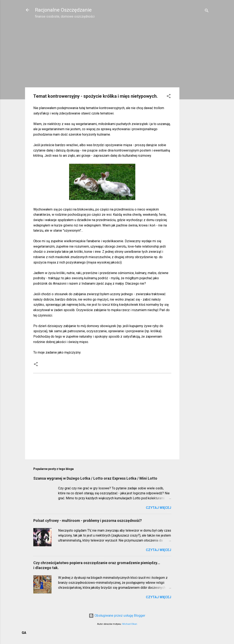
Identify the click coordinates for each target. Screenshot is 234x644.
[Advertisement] (196, 88)
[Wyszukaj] (207, 11)
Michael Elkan (130, 624)
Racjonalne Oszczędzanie (63, 10)
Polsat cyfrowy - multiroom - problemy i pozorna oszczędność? (88, 521)
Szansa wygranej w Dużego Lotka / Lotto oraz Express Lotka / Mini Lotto (95, 478)
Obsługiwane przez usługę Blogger (117, 616)
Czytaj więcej (158, 508)
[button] (169, 97)
